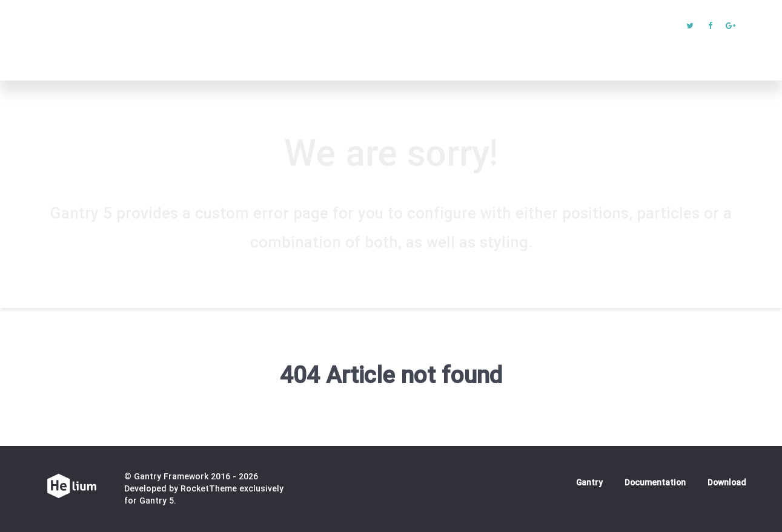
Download (727, 483)
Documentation (655, 483)
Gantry (589, 483)
